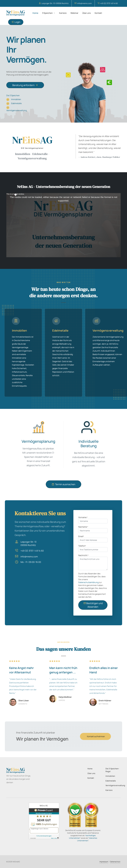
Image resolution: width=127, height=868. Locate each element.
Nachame (83, 527)
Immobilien (14, 99)
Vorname (83, 517)
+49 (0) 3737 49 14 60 (108, 3)
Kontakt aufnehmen (96, 736)
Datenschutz (115, 862)
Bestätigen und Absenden (93, 605)
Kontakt (91, 778)
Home (90, 769)
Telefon (82, 546)
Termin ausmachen (63, 484)
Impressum (104, 862)
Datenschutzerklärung (88, 582)
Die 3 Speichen (13, 95)
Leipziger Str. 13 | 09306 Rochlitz (54, 3)
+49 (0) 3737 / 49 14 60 (32, 551)
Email (81, 536)
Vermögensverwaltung (16, 109)
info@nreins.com (83, 3)
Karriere (109, 790)
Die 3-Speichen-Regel (112, 770)
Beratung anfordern (25, 85)
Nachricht (83, 555)
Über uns (91, 773)
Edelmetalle (14, 103)
